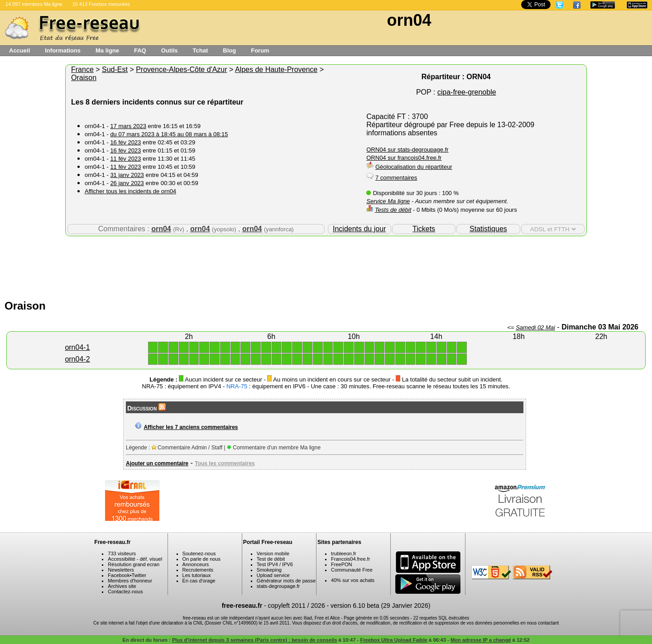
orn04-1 (77, 347)
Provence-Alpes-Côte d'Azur (181, 69)
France (82, 69)
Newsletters (121, 570)
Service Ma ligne (388, 201)
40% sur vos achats (353, 580)
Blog (229, 50)
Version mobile (273, 553)
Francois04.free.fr (350, 559)
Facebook (119, 575)
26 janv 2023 (127, 183)
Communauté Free (352, 570)
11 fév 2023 (125, 159)
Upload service (273, 575)
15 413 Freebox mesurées (101, 4)
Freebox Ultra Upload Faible (394, 640)
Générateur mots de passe (286, 581)
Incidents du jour (359, 229)
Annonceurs (196, 564)
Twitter (139, 575)
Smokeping (269, 570)
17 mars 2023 (128, 126)
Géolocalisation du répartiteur (414, 167)
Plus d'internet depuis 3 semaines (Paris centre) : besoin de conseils (255, 640)
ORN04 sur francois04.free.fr (404, 158)
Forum (260, 50)
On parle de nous (201, 559)
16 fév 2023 (125, 142)
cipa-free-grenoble (467, 92)
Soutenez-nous (199, 553)
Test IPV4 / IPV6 (275, 564)
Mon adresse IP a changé (481, 640)
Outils (170, 50)
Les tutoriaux (197, 575)
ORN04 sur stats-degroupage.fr (407, 150)
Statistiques (488, 229)
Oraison (84, 78)
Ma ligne (107, 50)
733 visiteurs (122, 553)
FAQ (140, 50)
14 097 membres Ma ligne (34, 4)
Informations (63, 50)
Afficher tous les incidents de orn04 (130, 191)
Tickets (424, 229)
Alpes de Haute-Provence (276, 69)
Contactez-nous (125, 592)
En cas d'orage (199, 581)
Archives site (122, 586)
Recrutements (198, 570)
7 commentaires (396, 178)
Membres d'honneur (130, 581)
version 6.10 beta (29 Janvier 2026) (380, 606)
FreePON (341, 564)
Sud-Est (115, 69)
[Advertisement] (326, 266)
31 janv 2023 (127, 175)
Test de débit (271, 559)
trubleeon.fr (344, 553)
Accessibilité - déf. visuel (135, 559)
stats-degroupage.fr (278, 586)
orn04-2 (77, 359)
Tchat (201, 50)
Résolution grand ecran (134, 564)
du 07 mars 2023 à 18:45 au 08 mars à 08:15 (169, 134)
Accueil (19, 50)
